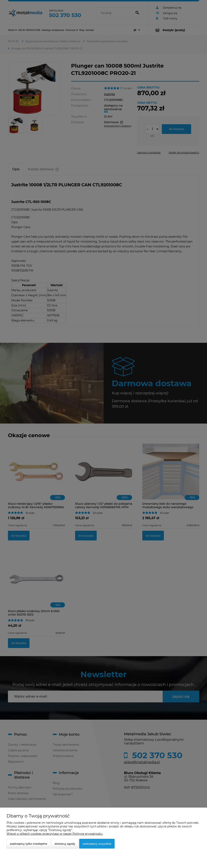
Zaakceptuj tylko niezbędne (28, 844)
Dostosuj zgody (65, 844)
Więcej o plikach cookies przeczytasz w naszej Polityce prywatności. (55, 834)
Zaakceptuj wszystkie (97, 844)
